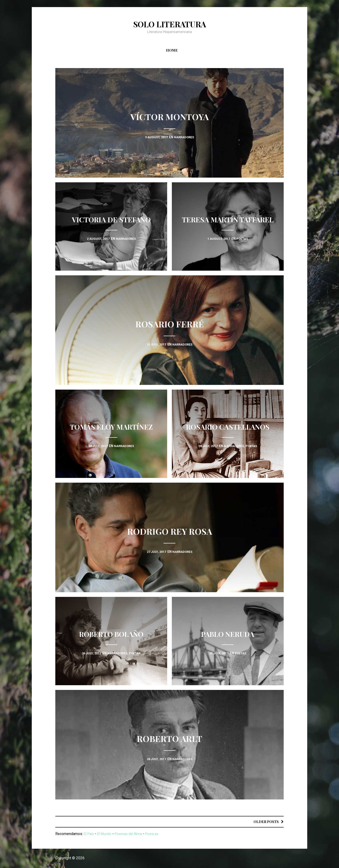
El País (90, 834)
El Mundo (106, 834)
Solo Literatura (170, 24)
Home (172, 50)
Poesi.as (157, 834)
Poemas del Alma (132, 834)
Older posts (265, 821)
